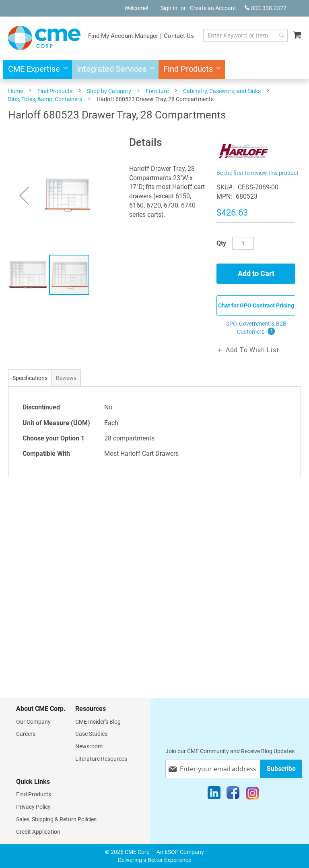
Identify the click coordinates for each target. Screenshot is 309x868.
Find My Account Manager (123, 36)
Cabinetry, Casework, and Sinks (222, 91)
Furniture (157, 91)
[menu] (154, 70)
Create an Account (213, 8)
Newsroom (89, 746)
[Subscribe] (281, 769)
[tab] (30, 378)
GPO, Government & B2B (256, 328)
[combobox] (245, 35)
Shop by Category (109, 91)
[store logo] (44, 38)
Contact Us (179, 36)
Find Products (55, 91)
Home (15, 91)
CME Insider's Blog (98, 722)
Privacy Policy (33, 807)
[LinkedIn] (214, 795)
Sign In (169, 8)
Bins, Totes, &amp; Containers (45, 99)
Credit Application (38, 832)
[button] (24, 195)
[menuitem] (36, 70)
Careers (26, 734)
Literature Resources (101, 759)
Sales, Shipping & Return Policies (56, 819)
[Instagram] (252, 795)
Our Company (33, 722)
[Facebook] (233, 795)
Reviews (66, 378)
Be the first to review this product (257, 173)
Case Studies (91, 734)
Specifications (30, 378)
